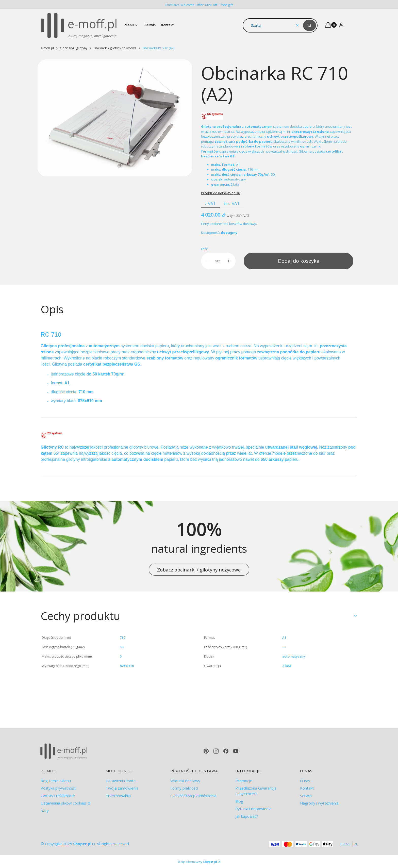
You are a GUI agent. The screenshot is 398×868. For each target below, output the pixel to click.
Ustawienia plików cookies (64, 803)
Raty (45, 811)
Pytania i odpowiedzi (253, 809)
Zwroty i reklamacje (58, 796)
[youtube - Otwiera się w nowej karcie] (236, 751)
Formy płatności (184, 788)
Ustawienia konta (121, 781)
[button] (310, 25)
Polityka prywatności (59, 788)
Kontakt (307, 788)
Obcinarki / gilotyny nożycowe (115, 48)
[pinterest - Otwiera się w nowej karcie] (206, 751)
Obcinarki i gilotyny (74, 48)
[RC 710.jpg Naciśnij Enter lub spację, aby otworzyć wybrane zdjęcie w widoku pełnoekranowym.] (115, 118)
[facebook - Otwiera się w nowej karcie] (226, 751)
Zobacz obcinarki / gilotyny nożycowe (199, 570)
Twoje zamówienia (122, 788)
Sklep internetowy (197, 862)
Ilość (204, 249)
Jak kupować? (247, 816)
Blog (239, 801)
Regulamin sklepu (56, 781)
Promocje (244, 781)
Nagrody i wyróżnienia (319, 803)
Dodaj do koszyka (299, 261)
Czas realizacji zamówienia (193, 796)
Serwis (306, 796)
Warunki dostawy (185, 781)
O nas (305, 781)
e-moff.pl (47, 48)
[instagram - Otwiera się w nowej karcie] (216, 751)
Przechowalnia (118, 796)
